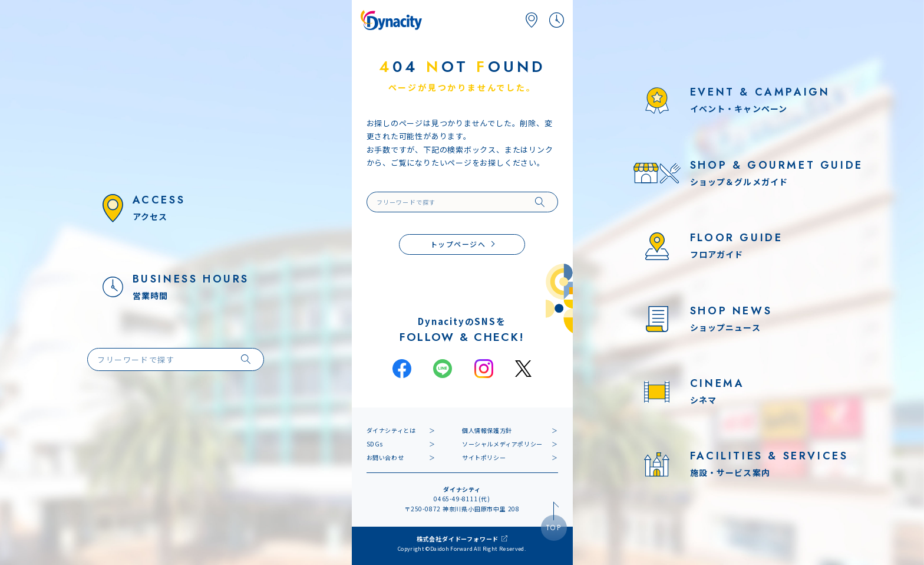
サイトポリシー (484, 457)
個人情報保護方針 (487, 430)
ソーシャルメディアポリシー (502, 444)
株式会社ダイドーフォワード (458, 539)
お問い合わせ (385, 457)
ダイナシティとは (391, 430)
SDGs (375, 444)
